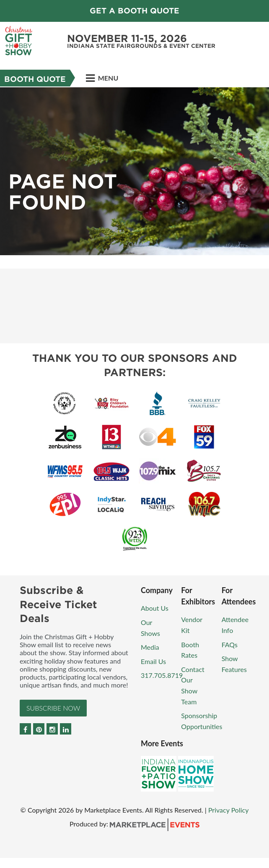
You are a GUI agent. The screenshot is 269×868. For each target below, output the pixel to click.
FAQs (230, 644)
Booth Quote (35, 79)
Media (150, 647)
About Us (155, 608)
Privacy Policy (229, 810)
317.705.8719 (162, 675)
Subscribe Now (53, 708)
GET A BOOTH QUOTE (134, 11)
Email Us (153, 661)
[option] (134, 171)
